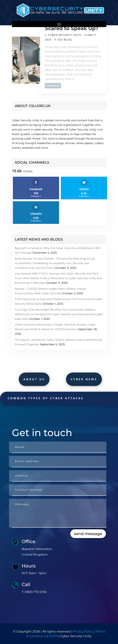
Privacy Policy (83, 631)
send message (88, 534)
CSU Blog (65, 40)
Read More (53, 86)
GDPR (53, 636)
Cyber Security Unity (65, 35)
